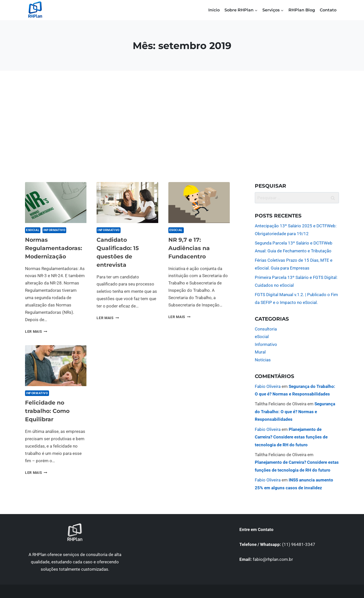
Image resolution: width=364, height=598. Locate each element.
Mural (260, 352)
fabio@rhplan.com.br (273, 559)
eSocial (33, 230)
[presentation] (56, 203)
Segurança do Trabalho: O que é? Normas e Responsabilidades (295, 412)
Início (214, 10)
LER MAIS (36, 331)
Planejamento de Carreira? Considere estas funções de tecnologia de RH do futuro (291, 437)
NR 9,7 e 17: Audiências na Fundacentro (189, 248)
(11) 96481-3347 (299, 544)
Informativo (54, 230)
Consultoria (266, 329)
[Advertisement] (182, 126)
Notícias (263, 360)
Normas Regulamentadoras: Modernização (54, 248)
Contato (328, 10)
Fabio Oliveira (268, 386)
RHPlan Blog (302, 10)
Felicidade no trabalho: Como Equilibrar (47, 411)
